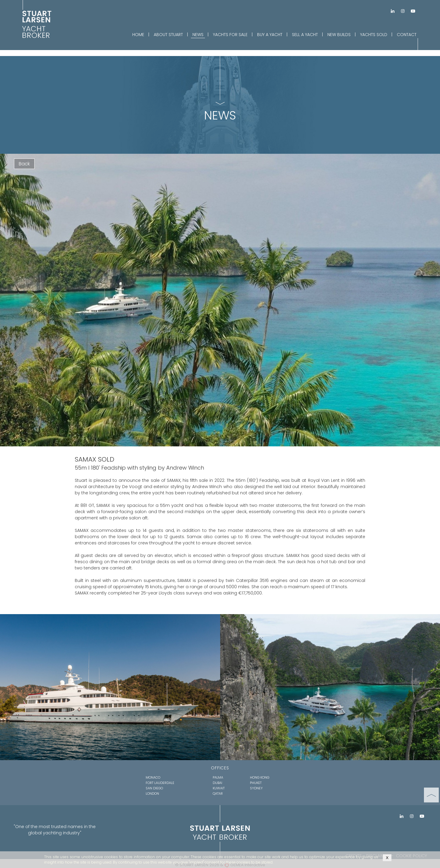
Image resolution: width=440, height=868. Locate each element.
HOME (138, 35)
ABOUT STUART (168, 35)
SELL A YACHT (305, 35)
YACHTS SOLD (374, 35)
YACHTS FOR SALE (230, 35)
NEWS (198, 35)
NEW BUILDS (339, 35)
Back (24, 164)
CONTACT (407, 35)
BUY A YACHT (270, 35)
